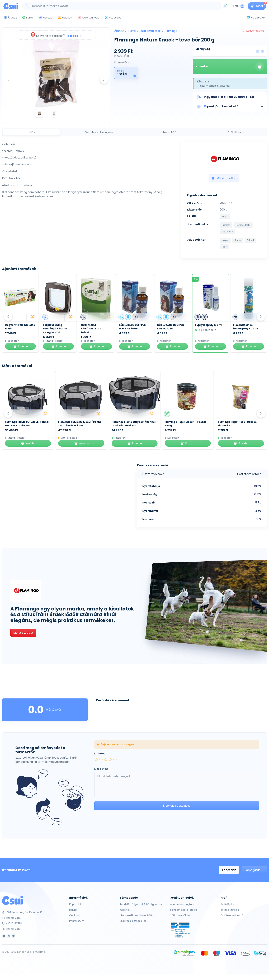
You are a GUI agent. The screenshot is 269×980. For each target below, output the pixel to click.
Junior (238, 240)
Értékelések (234, 132)
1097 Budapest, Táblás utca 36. (23, 912)
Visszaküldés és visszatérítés (137, 915)
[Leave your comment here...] (177, 785)
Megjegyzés (101, 769)
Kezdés (74, 36)
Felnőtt (251, 240)
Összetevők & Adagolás (99, 132)
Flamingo (171, 31)
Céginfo (74, 915)
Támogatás (254, 870)
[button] (230, 97)
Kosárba (230, 67)
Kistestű (226, 225)
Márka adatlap (224, 178)
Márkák (45, 18)
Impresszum (77, 921)
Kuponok (125, 910)
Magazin (65, 18)
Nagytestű (227, 232)
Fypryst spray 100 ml (247, 325)
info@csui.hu (12, 918)
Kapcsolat (229, 870)
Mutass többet (23, 633)
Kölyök (225, 240)
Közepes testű (243, 225)
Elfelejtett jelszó (232, 915)
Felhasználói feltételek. (184, 910)
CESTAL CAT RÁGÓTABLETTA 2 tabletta (130, 329)
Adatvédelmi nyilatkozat (185, 904)
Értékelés (100, 754)
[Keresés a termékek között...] (123, 6)
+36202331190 (12, 923)
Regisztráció (230, 910)
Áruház (119, 31)
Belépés (227, 904)
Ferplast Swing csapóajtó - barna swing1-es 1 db (93, 329)
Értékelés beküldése (177, 806)
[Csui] (12, 900)
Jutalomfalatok (150, 31)
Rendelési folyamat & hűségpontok (141, 904)
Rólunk (73, 910)
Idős (224, 247)
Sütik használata (180, 915)
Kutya (132, 31)
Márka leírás (170, 132)
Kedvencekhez (253, 31)
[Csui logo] (11, 6)
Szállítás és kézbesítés (133, 921)
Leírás (31, 132)
